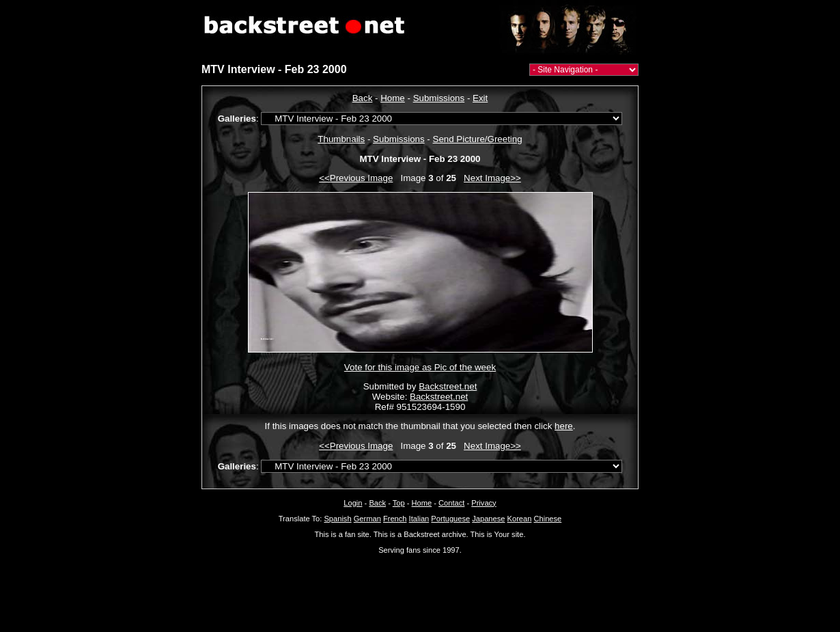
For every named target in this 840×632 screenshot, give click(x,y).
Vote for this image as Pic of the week (420, 367)
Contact (451, 503)
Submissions (439, 98)
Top (399, 503)
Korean (520, 519)
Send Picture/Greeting (478, 139)
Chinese (547, 519)
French (395, 519)
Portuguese (450, 519)
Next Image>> (492, 178)
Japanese (488, 519)
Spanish (337, 519)
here (564, 426)
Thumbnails (341, 139)
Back (363, 98)
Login (353, 503)
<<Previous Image (356, 178)
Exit (480, 98)
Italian (419, 519)
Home (393, 98)
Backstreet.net (448, 386)
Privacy (484, 503)
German (367, 519)
